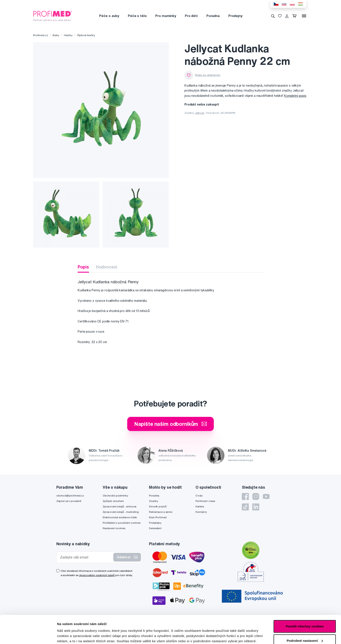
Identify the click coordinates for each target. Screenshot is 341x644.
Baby (56, 35)
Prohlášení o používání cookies (122, 523)
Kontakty (201, 512)
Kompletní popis (295, 96)
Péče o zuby (109, 16)
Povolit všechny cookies (305, 598)
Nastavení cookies (114, 528)
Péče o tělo (137, 16)
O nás (199, 496)
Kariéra (200, 506)
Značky (153, 501)
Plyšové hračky (86, 35)
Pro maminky (166, 16)
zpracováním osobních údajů (97, 575)
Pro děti (191, 16)
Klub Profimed (158, 517)
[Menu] (304, 16)
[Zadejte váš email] (86, 557)
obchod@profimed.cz (70, 496)
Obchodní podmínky (115, 496)
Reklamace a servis (160, 512)
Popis (83, 267)
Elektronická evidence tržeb (120, 517)
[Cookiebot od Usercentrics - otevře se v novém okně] (28, 636)
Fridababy (155, 523)
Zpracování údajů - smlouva (120, 506)
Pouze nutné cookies (305, 627)
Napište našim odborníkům (171, 424)
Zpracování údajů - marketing (121, 512)
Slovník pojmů (158, 506)
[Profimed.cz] (53, 16)
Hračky (68, 35)
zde (121, 623)
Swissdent (155, 528)
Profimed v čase (205, 501)
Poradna (213, 16)
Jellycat (200, 113)
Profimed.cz (40, 35)
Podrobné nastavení (73, 635)
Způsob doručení (113, 501)
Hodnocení (107, 267)
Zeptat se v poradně (69, 501)
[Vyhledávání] (273, 16)
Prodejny (235, 16)
